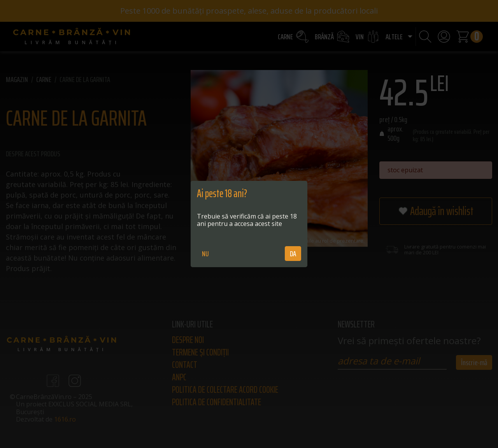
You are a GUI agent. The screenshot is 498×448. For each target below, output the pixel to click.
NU (205, 254)
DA (293, 254)
